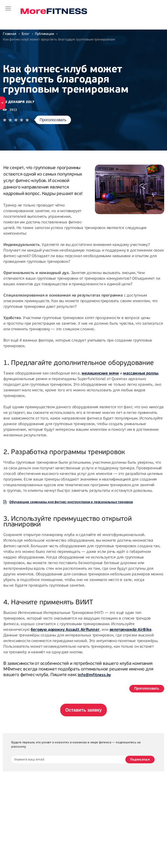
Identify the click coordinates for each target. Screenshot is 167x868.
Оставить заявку (84, 710)
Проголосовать (53, 120)
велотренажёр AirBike (131, 630)
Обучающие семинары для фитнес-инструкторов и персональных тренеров (71, 502)
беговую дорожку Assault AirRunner (65, 630)
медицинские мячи (100, 373)
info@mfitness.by (94, 675)
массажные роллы (141, 373)
